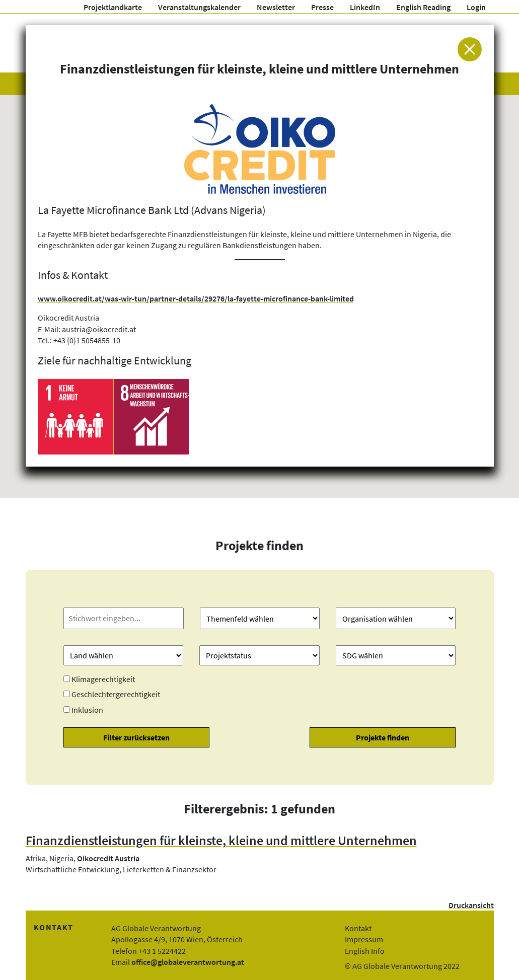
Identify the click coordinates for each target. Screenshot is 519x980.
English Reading (423, 7)
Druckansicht (471, 905)
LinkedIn (365, 7)
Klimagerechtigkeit (103, 679)
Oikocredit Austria (108, 858)
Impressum (364, 939)
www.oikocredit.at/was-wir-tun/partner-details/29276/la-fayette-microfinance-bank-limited (196, 298)
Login (476, 7)
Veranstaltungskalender (199, 7)
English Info (365, 951)
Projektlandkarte (113, 7)
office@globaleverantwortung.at (188, 962)
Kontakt (358, 928)
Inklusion (87, 710)
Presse (322, 7)
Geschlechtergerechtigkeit (116, 694)
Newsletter (276, 7)
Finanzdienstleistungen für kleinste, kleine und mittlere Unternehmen (221, 841)
